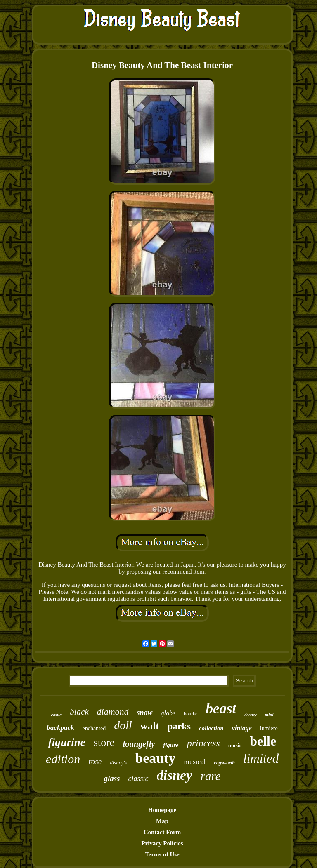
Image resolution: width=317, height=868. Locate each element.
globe (168, 713)
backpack (60, 728)
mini (269, 715)
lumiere (269, 728)
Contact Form (162, 832)
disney (175, 775)
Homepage (162, 810)
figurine (67, 742)
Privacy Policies (162, 843)
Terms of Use (162, 854)
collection (211, 728)
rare (211, 776)
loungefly (139, 744)
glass (112, 778)
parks (179, 726)
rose (95, 761)
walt (150, 726)
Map (162, 821)
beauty (155, 758)
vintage (242, 728)
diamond (113, 712)
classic (138, 779)
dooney (250, 715)
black (79, 712)
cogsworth (224, 763)
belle (263, 741)
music (235, 745)
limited (261, 759)
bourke (190, 714)
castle (56, 715)
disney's (118, 763)
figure (171, 745)
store (104, 742)
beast (221, 709)
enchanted (94, 728)
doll (123, 725)
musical (195, 762)
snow (145, 713)
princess (203, 743)
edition (63, 759)
